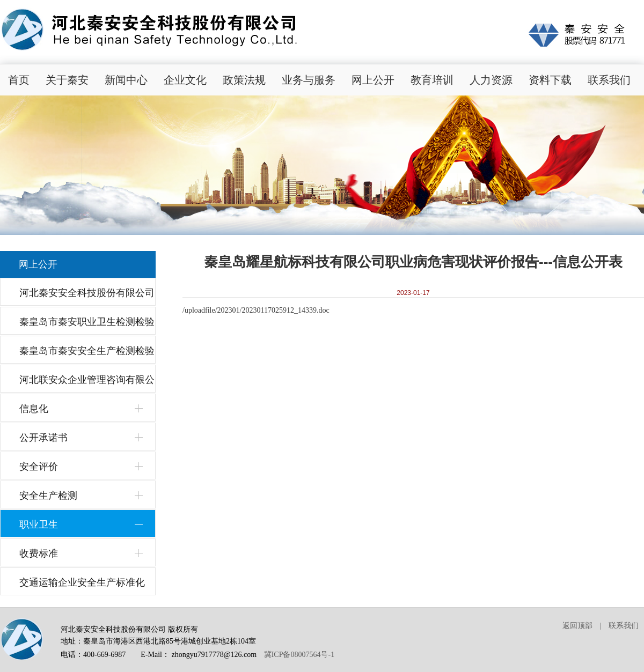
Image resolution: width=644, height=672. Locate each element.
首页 (19, 80)
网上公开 (373, 80)
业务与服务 (309, 80)
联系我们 (609, 80)
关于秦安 (67, 80)
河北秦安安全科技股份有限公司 (87, 293)
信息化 (34, 409)
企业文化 (185, 80)
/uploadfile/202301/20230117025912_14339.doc (256, 310)
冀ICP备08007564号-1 (299, 655)
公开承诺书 (43, 438)
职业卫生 (39, 525)
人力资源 (491, 80)
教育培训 (432, 80)
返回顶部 (577, 626)
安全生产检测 (48, 496)
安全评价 (39, 467)
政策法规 (244, 80)
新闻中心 (126, 80)
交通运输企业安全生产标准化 (82, 582)
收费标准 (39, 553)
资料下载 (550, 80)
